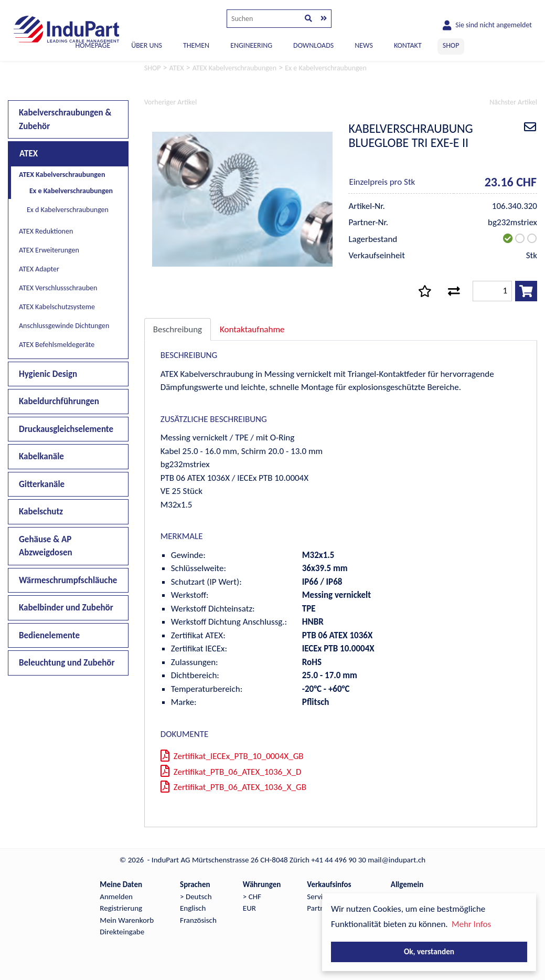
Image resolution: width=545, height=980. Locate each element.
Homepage (93, 45)
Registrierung (121, 908)
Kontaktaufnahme (252, 329)
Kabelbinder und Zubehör (66, 608)
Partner (319, 908)
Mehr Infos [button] (471, 924)
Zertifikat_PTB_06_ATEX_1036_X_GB (233, 787)
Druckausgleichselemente (66, 429)
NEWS (364, 45)
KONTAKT (408, 45)
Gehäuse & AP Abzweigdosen (46, 546)
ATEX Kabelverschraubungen (62, 175)
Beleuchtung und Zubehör (67, 663)
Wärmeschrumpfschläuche (68, 580)
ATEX (29, 154)
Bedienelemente (49, 635)
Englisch (193, 908)
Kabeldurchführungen (59, 401)
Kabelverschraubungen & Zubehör (65, 119)
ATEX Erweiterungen (49, 250)
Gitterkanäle (42, 484)
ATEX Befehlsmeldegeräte (57, 345)
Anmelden (116, 897)
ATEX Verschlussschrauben (58, 288)
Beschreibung (178, 329)
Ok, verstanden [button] (429, 951)
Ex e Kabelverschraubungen (71, 191)
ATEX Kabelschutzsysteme (57, 307)
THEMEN (196, 45)
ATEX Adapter (39, 269)
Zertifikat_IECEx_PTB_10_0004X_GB (232, 756)
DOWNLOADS (313, 45)
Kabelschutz (41, 512)
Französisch (198, 920)
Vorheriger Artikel (170, 102)
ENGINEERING (251, 45)
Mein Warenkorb (127, 920)
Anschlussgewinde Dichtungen (64, 326)
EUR (249, 908)
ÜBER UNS (147, 45)
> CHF (252, 897)
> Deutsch (196, 897)
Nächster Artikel (513, 102)
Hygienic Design (48, 374)
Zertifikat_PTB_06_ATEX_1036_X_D (231, 772)
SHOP (451, 45)
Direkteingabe (122, 932)
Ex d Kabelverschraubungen (68, 210)
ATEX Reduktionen (46, 231)
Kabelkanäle (41, 456)
